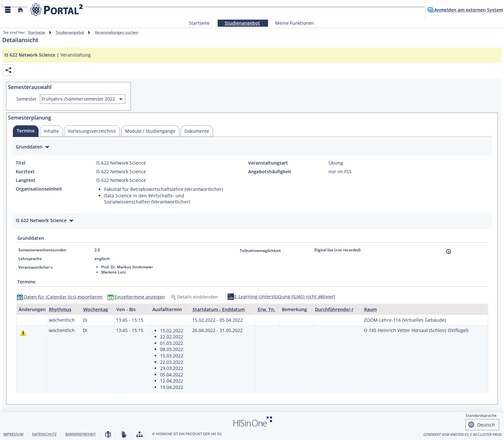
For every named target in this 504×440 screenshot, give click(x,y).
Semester (27, 99)
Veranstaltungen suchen (117, 32)
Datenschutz (44, 434)
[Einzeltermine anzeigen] (138, 297)
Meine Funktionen (291, 23)
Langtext (26, 180)
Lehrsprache (30, 259)
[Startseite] (20, 10)
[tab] (26, 131)
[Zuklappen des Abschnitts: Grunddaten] (252, 148)
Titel (21, 163)
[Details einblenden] (195, 297)
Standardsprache (481, 415)
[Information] (449, 251)
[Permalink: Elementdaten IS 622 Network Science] (8, 70)
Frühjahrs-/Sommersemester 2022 (78, 99)
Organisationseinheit (39, 189)
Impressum (13, 434)
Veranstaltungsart (268, 163)
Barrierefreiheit (81, 434)
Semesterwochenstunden (42, 250)
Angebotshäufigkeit (270, 172)
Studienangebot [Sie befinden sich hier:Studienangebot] (239, 23)
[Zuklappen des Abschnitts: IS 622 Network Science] (252, 221)
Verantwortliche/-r (36, 267)
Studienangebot (70, 32)
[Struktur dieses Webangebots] (139, 435)
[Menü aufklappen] (8, 10)
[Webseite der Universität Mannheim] (57, 9)
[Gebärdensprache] (124, 435)
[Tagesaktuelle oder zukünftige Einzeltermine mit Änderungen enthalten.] (23, 333)
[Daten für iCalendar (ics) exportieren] (61, 297)
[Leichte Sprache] (108, 435)
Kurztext (25, 172)
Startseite (199, 23)
